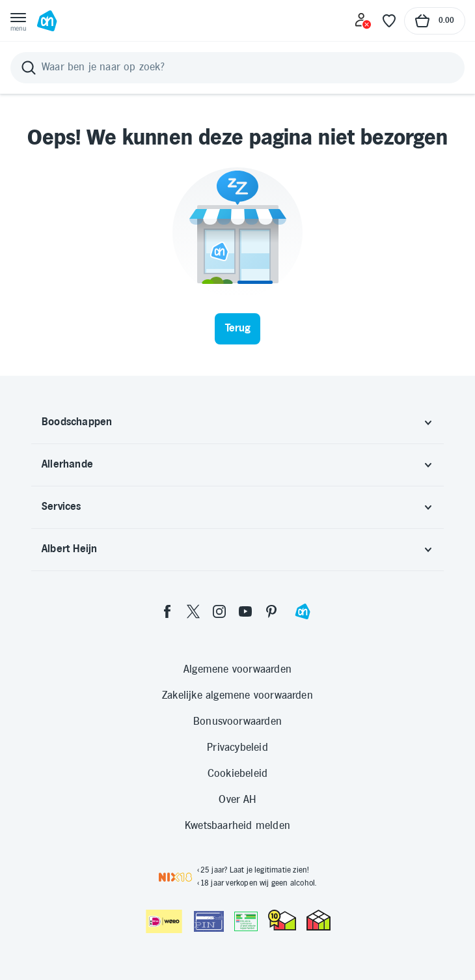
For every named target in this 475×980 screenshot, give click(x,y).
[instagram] (219, 611)
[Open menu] (18, 21)
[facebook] (167, 611)
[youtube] (245, 611)
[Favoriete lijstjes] (389, 21)
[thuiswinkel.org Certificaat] (282, 920)
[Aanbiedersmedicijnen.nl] (246, 921)
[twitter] (193, 611)
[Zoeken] (238, 68)
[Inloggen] (363, 21)
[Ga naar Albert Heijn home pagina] (47, 21)
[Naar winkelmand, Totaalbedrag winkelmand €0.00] (435, 21)
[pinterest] (271, 611)
